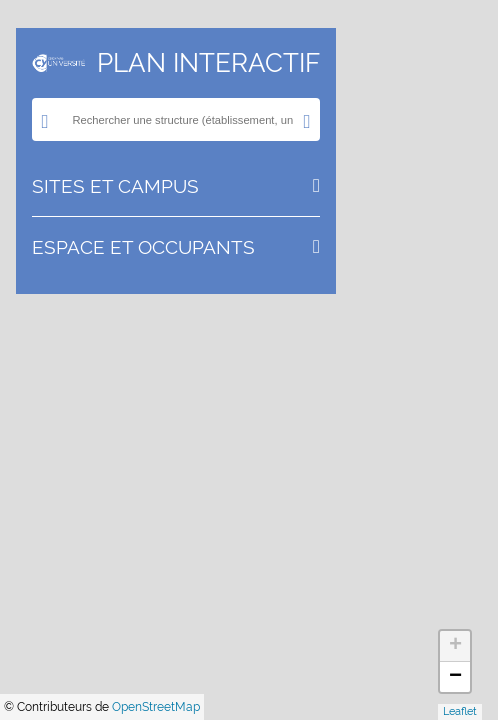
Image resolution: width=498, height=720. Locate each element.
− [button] (455, 677)
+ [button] (455, 646)
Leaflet (460, 711)
